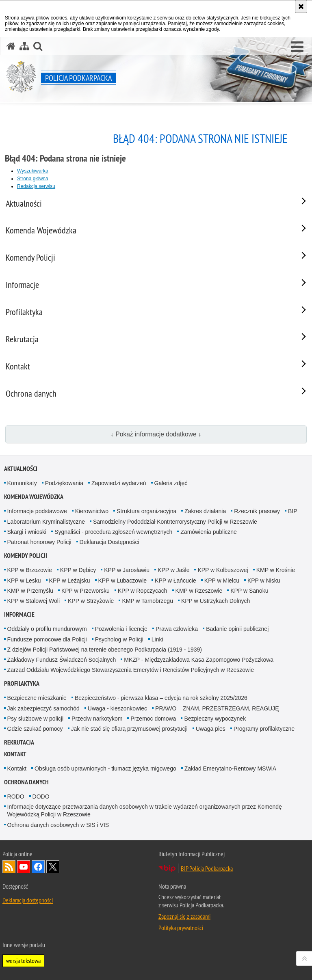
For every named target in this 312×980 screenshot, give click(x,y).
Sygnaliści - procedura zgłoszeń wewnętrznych (113, 532)
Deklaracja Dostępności (109, 542)
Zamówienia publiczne (209, 532)
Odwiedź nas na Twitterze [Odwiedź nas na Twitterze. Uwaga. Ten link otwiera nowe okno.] (53, 867)
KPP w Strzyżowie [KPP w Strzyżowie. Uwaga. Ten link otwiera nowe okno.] (91, 601)
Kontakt (15, 754)
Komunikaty (22, 483)
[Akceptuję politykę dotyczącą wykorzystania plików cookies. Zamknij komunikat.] (301, 6)
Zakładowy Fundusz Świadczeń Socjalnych (62, 660)
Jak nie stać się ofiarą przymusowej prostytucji (129, 729)
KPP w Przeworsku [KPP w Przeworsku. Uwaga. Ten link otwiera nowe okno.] (86, 591)
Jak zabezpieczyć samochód (43, 708)
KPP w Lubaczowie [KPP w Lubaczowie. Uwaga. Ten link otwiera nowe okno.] (123, 581)
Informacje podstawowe (37, 511)
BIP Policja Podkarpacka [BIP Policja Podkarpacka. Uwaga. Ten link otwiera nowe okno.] (207, 868)
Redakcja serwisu (36, 186)
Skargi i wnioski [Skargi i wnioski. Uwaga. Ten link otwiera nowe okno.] (27, 532)
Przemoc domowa (153, 719)
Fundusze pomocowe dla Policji (47, 639)
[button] (297, 47)
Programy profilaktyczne (264, 729)
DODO (41, 797)
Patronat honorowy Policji (39, 542)
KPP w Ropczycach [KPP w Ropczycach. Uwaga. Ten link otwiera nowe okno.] (143, 591)
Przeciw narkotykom (97, 719)
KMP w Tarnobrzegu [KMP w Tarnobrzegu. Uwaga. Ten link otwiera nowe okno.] (147, 601)
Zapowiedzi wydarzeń (119, 483)
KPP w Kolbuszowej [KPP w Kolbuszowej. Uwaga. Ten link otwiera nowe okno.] (223, 570)
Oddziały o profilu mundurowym (47, 629)
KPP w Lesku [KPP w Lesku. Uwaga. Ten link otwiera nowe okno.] (24, 581)
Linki (157, 639)
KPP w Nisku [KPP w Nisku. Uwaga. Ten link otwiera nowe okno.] (264, 581)
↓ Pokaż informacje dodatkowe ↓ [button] (156, 434)
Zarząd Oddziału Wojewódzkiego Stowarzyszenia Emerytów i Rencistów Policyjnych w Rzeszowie (131, 670)
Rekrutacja (19, 742)
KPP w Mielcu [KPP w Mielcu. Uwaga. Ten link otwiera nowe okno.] (222, 581)
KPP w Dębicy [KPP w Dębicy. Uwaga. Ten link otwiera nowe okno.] (78, 570)
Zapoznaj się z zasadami (184, 916)
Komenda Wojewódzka (34, 497)
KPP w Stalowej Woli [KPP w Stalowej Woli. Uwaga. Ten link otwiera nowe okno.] (34, 601)
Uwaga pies (211, 729)
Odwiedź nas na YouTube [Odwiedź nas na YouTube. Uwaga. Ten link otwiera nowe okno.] (24, 867)
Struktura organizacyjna (146, 511)
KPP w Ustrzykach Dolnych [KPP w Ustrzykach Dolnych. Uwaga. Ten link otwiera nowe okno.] (216, 601)
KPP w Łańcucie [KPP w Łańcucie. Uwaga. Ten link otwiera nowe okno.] (175, 581)
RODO (16, 797)
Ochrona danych (26, 782)
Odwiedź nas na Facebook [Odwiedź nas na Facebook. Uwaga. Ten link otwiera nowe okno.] (38, 867)
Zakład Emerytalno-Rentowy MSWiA (230, 768)
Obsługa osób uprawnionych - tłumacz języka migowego (105, 768)
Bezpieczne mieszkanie (37, 698)
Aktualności (21, 469)
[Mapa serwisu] (24, 46)
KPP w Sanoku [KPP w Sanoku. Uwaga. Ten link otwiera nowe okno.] (249, 591)
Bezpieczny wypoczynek (215, 719)
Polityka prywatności (181, 928)
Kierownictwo (92, 511)
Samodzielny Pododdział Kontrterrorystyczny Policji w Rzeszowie (175, 522)
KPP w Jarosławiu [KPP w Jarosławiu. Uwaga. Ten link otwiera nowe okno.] (127, 570)
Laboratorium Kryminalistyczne (46, 522)
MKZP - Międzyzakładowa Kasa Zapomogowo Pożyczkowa (199, 660)
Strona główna (33, 179)
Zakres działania (205, 511)
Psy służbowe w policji (36, 719)
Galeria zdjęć (171, 483)
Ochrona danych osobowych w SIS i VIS (58, 825)
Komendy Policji (26, 556)
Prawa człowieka (177, 629)
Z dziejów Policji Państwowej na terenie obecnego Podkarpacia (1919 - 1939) (105, 650)
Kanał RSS (9, 867)
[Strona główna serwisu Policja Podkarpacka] (11, 46)
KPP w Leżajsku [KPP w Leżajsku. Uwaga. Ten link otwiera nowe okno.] (70, 581)
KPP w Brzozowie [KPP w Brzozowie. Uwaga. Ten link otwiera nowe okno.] (30, 570)
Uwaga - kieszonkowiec (117, 708)
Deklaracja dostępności (28, 900)
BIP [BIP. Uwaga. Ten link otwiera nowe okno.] (293, 511)
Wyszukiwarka (33, 171)
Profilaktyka (22, 683)
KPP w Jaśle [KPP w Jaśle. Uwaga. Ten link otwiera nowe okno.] (173, 570)
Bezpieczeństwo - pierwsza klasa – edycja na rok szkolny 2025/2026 (161, 698)
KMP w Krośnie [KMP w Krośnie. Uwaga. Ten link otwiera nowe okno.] (276, 570)
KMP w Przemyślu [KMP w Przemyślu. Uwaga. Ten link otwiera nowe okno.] (30, 591)
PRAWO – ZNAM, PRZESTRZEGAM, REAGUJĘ (217, 708)
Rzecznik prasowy (257, 511)
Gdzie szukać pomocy (35, 729)
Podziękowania (64, 483)
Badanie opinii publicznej (237, 629)
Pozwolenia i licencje (121, 629)
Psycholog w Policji (119, 639)
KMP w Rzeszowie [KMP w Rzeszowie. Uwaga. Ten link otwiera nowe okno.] (199, 591)
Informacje (19, 614)
